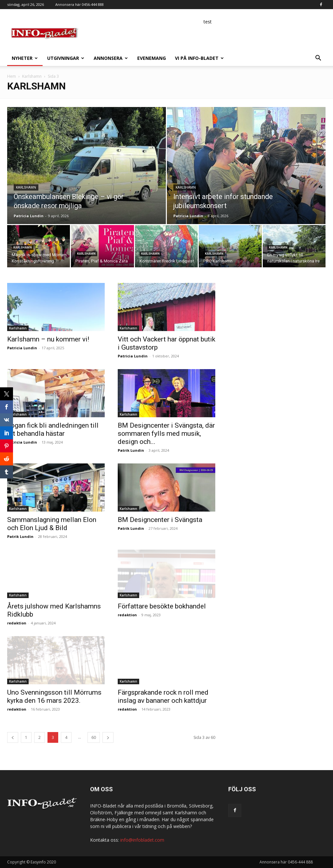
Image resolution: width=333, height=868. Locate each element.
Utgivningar (66, 58)
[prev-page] (13, 737)
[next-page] (108, 737)
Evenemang (152, 58)
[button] (318, 59)
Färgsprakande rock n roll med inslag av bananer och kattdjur (163, 696)
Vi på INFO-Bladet (199, 58)
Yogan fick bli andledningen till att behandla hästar (53, 429)
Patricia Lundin (29, 216)
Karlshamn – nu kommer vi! (48, 339)
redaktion (17, 623)
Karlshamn (32, 76)
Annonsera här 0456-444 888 (80, 4)
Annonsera (111, 58)
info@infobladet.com (142, 840)
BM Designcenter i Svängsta (160, 520)
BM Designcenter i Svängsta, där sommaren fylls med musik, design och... (166, 434)
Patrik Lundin (131, 450)
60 (94, 737)
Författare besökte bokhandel (162, 606)
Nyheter (25, 58)
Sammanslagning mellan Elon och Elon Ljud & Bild (52, 524)
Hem (12, 76)
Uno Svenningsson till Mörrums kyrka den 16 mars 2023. (54, 696)
